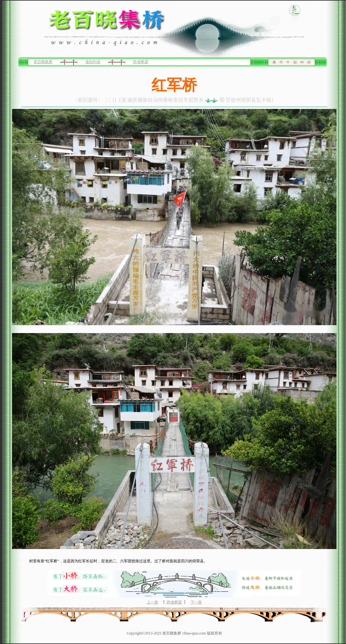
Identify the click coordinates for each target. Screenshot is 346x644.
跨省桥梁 (141, 62)
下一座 (196, 602)
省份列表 (93, 62)
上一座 (152, 602)
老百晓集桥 (43, 62)
